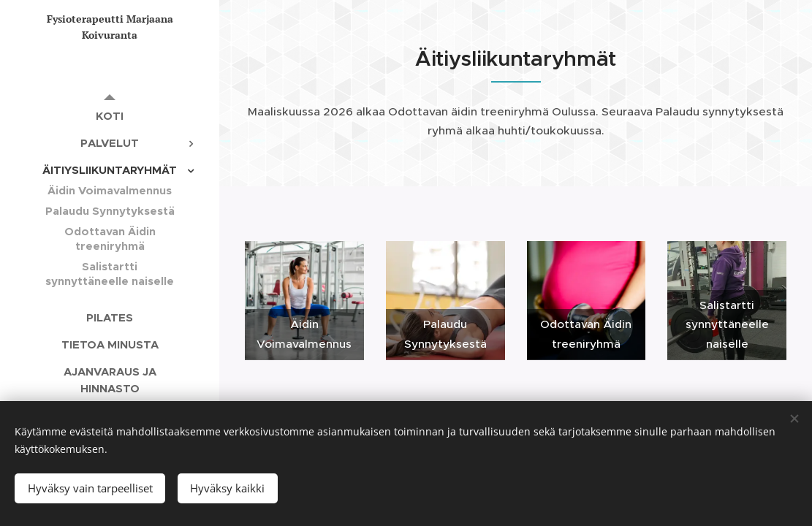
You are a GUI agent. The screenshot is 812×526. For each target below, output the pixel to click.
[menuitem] (110, 116)
